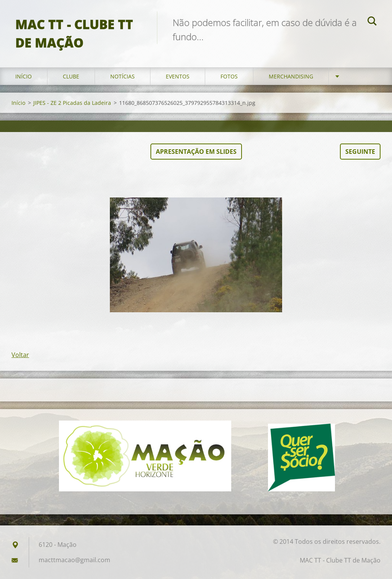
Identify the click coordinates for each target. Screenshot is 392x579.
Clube (71, 76)
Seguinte (360, 152)
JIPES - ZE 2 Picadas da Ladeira (72, 103)
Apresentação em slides (196, 152)
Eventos (178, 76)
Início (24, 76)
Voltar (20, 355)
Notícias (122, 76)
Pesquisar (372, 22)
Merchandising (291, 76)
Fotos (229, 76)
